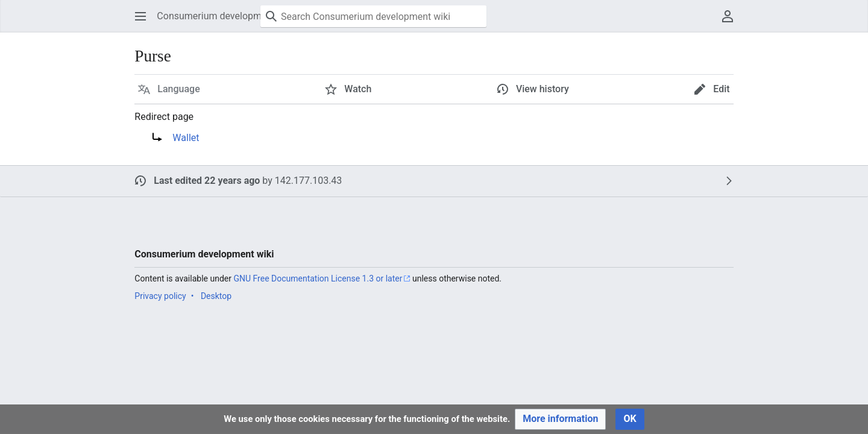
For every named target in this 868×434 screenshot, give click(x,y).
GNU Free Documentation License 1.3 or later (318, 278)
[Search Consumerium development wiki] (373, 16)
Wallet (186, 138)
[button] (140, 16)
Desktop (216, 296)
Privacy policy (160, 296)
